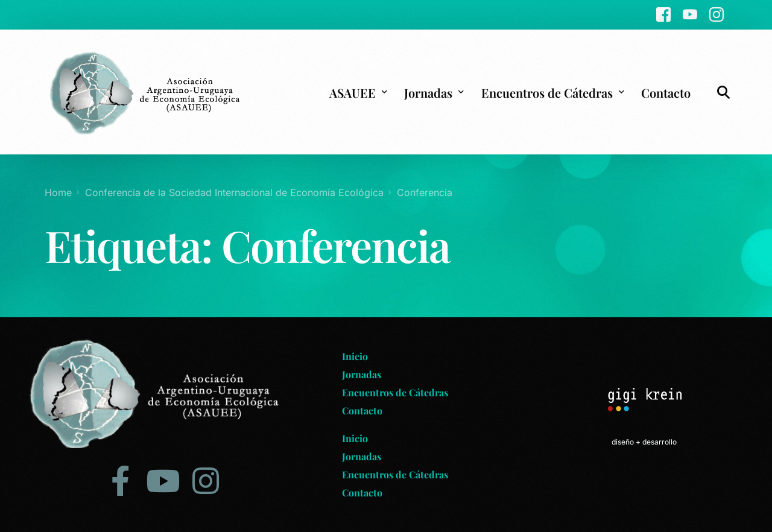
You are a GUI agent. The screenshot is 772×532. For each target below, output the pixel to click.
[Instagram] (717, 14)
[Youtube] (690, 14)
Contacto (362, 410)
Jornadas (362, 374)
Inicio (355, 356)
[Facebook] (663, 14)
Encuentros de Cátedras (395, 392)
